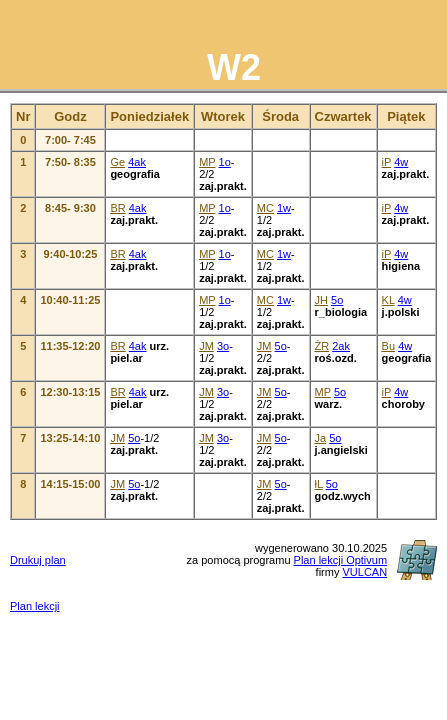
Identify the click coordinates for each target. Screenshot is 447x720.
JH (321, 300)
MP (207, 162)
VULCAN (364, 572)
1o (225, 162)
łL (319, 484)
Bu (388, 346)
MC (265, 208)
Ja (321, 438)
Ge (117, 162)
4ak (137, 162)
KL (388, 300)
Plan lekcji (35, 606)
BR (117, 208)
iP (387, 162)
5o (337, 300)
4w (401, 162)
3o (223, 346)
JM (206, 346)
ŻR (322, 346)
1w (284, 208)
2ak (341, 346)
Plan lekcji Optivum (341, 560)
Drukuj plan (38, 560)
